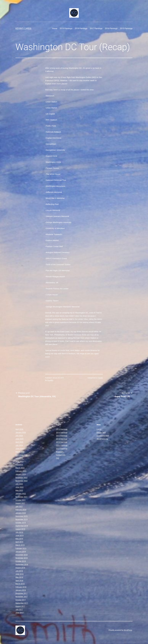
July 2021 (19, 506)
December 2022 (21, 478)
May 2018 (19, 577)
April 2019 (19, 542)
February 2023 (21, 471)
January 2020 (21, 513)
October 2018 (21, 561)
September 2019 (22, 526)
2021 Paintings (62, 449)
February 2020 (21, 510)
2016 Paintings (111, 28)
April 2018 (19, 581)
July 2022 (19, 484)
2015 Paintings (126, 28)
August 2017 (20, 606)
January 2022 (21, 494)
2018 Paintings (81, 28)
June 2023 (19, 461)
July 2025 (19, 436)
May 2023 (19, 465)
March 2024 (20, 452)
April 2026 (19, 429)
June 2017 (19, 613)
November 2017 (22, 597)
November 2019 (22, 519)
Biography (60, 452)
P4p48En (50, 380)
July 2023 (19, 458)
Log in (99, 429)
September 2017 (22, 603)
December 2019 (21, 516)
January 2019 (21, 552)
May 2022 (19, 490)
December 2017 (21, 593)
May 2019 (19, 539)
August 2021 (20, 503)
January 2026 (21, 432)
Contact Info (61, 455)
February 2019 (21, 548)
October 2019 (21, 523)
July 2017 (19, 609)
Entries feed (101, 432)
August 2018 (20, 568)
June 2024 (19, 449)
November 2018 (22, 558)
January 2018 (21, 590)
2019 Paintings (66, 28)
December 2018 (21, 555)
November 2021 (22, 497)
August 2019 (20, 529)
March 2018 (20, 584)
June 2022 (19, 487)
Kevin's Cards (23, 28)
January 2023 (21, 474)
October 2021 (21, 500)
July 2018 (19, 571)
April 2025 (19, 442)
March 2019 (20, 545)
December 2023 (21, 455)
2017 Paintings (96, 28)
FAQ (58, 458)
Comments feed (103, 436)
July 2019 (19, 532)
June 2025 (19, 439)
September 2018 (22, 564)
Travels (100, 378)
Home (55, 28)
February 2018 (21, 587)
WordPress (128, 630)
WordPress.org (102, 439)
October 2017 (21, 600)
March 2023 (20, 468)
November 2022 (22, 481)
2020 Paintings (62, 445)
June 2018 (19, 574)
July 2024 (19, 445)
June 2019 (19, 535)
